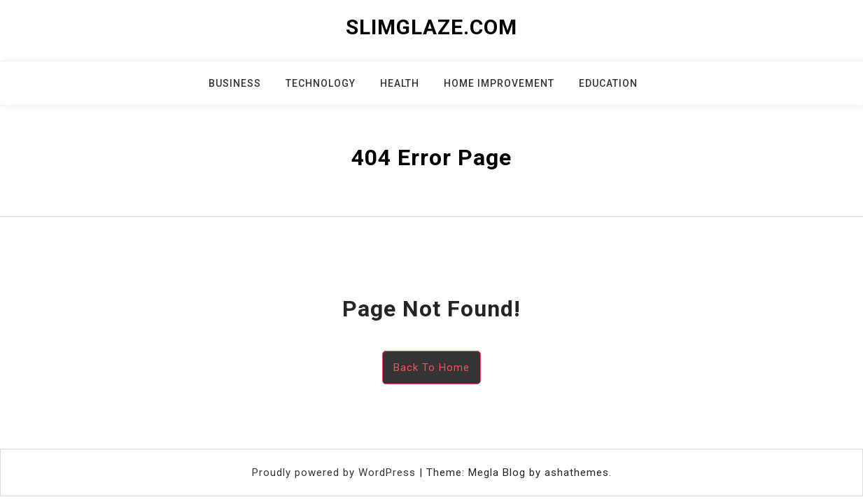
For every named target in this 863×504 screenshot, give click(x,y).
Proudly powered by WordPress (336, 472)
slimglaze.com (431, 27)
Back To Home (431, 367)
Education (608, 83)
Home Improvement (499, 83)
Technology (321, 83)
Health (400, 83)
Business (235, 83)
